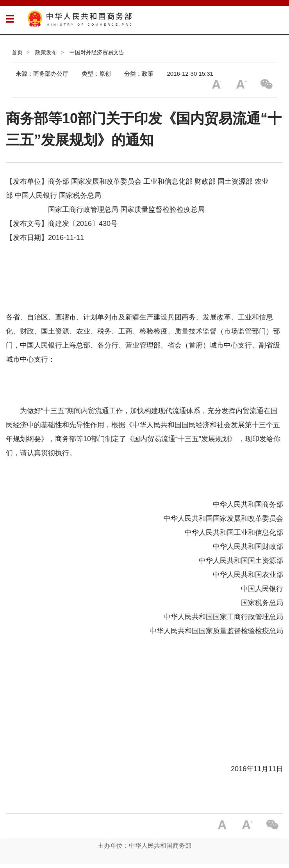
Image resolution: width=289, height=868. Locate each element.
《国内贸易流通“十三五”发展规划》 (181, 439)
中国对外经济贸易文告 (97, 52)
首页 (17, 52)
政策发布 (46, 52)
